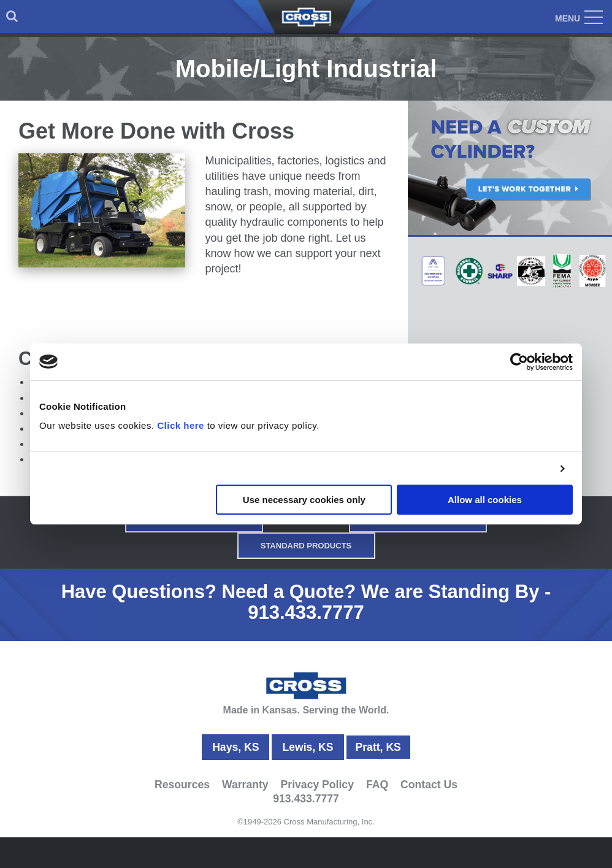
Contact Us (429, 785)
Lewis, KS (308, 747)
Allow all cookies (485, 500)
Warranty (245, 785)
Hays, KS (235, 747)
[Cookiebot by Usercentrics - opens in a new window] (519, 362)
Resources (182, 785)
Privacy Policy (317, 785)
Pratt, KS (378, 747)
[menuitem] (12, 17)
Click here (181, 425)
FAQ (377, 785)
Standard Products (306, 546)
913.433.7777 (306, 613)
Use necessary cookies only (304, 500)
